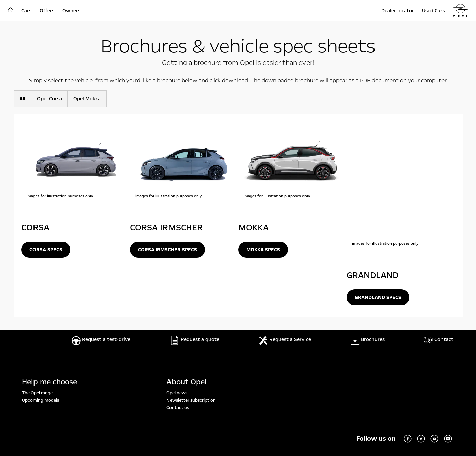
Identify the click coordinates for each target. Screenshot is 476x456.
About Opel (187, 282)
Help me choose (50, 282)
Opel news (177, 293)
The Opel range (37, 293)
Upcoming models (41, 300)
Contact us (178, 308)
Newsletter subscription (191, 300)
